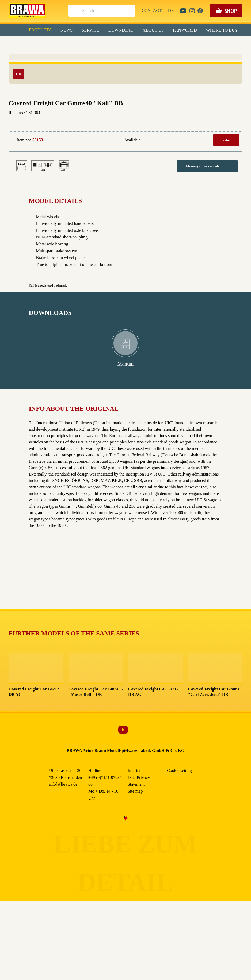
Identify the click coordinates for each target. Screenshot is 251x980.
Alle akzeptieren (126, 70)
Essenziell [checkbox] (78, 44)
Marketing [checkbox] (103, 44)
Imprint (144, 123)
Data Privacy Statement (170, 123)
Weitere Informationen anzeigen (126, 111)
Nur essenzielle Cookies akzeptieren (126, 99)
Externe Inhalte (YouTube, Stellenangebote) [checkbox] (103, 55)
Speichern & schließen (126, 85)
